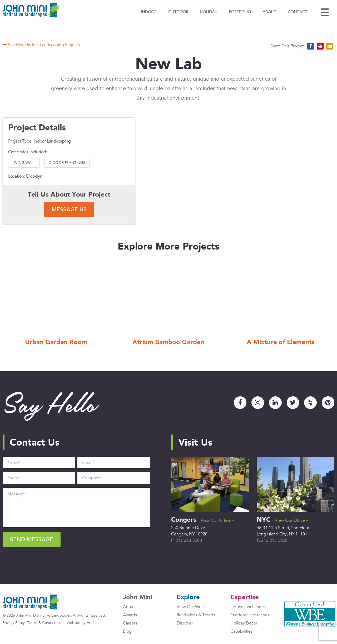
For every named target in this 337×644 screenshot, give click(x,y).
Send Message (32, 540)
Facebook (240, 403)
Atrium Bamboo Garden (168, 343)
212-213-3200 (189, 540)
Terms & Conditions (44, 623)
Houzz (310, 403)
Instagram (257, 403)
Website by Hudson (83, 623)
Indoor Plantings (67, 163)
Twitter (293, 403)
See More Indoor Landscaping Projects (41, 45)
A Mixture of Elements (281, 343)
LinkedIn (275, 403)
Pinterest (328, 403)
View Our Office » (217, 520)
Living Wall (24, 163)
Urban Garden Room (56, 343)
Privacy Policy (14, 623)
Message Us (69, 210)
